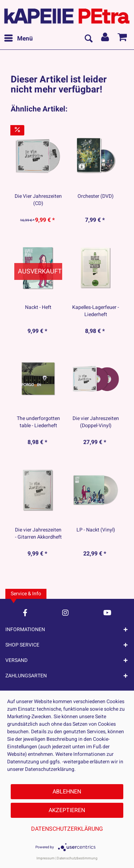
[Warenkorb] (123, 39)
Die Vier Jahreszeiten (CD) (38, 200)
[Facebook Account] (25, 613)
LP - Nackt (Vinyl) (96, 530)
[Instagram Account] (65, 613)
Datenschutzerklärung (67, 829)
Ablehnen (67, 792)
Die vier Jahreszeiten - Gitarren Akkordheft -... (38, 534)
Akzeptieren (67, 810)
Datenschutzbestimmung (77, 858)
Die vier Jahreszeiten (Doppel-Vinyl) (96, 422)
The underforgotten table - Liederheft (38, 422)
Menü (19, 38)
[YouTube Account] (107, 613)
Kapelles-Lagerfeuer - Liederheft (96, 311)
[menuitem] (18, 39)
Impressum (46, 858)
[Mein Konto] (105, 39)
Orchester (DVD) (96, 196)
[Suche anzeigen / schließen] (88, 39)
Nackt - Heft (38, 307)
